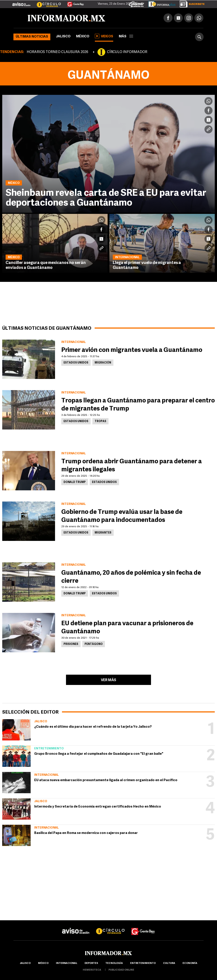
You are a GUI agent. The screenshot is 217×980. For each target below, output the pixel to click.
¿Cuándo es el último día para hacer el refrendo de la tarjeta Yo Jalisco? (93, 727)
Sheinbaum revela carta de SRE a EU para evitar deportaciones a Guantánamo (106, 198)
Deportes (91, 963)
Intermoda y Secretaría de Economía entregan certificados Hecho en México (98, 807)
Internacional (47, 775)
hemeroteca (92, 970)
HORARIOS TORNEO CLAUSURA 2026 (57, 52)
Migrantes (103, 533)
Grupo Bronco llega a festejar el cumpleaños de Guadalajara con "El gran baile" (99, 754)
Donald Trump (75, 482)
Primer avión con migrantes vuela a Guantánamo (132, 350)
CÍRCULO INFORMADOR (127, 52)
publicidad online (121, 970)
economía (190, 963)
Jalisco (63, 37)
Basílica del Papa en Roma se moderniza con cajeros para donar (86, 833)
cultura (169, 963)
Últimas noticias (32, 37)
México (83, 37)
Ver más (108, 680)
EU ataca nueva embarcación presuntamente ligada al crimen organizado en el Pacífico (106, 780)
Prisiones (71, 644)
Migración (103, 363)
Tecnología (114, 963)
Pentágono (94, 644)
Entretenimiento (49, 749)
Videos (104, 36)
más (126, 37)
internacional (67, 963)
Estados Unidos (76, 363)
